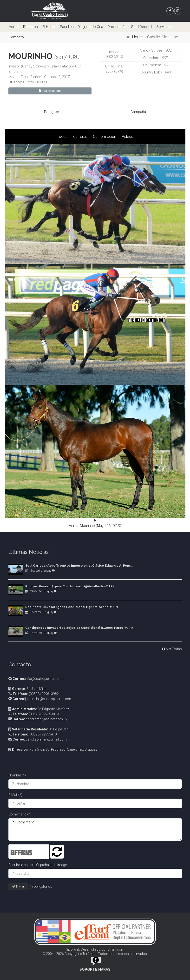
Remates (30, 27)
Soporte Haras (95, 969)
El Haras (49, 27)
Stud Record (141, 27)
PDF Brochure (50, 91)
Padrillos (67, 27)
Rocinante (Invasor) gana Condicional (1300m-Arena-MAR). (72, 607)
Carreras (80, 137)
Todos (62, 137)
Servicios (164, 27)
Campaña (138, 112)
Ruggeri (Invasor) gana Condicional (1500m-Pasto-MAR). (70, 586)
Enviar (18, 887)
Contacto (16, 37)
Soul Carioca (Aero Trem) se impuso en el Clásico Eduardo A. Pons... (79, 566)
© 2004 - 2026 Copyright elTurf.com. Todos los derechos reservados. (95, 954)
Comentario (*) (20, 814)
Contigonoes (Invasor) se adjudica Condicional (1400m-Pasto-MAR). (79, 628)
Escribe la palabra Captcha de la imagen (39, 865)
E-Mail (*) (15, 795)
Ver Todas (171, 649)
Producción (117, 27)
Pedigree (52, 112)
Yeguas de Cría (91, 27)
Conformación (105, 137)
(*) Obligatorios (40, 887)
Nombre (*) (17, 775)
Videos (128, 137)
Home (14, 27)
